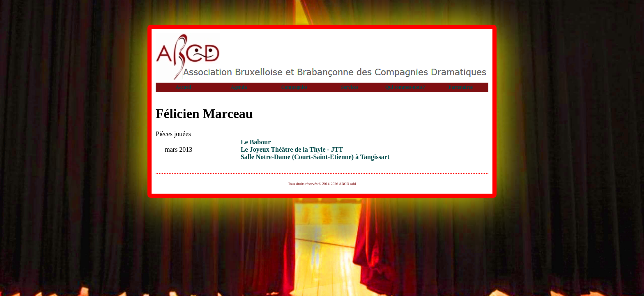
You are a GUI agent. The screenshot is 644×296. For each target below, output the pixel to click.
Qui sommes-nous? (405, 87)
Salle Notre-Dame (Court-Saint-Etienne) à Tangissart (315, 157)
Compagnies (294, 87)
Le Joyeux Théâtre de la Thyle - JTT (292, 149)
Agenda (239, 87)
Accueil (184, 87)
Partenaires (461, 87)
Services (350, 87)
